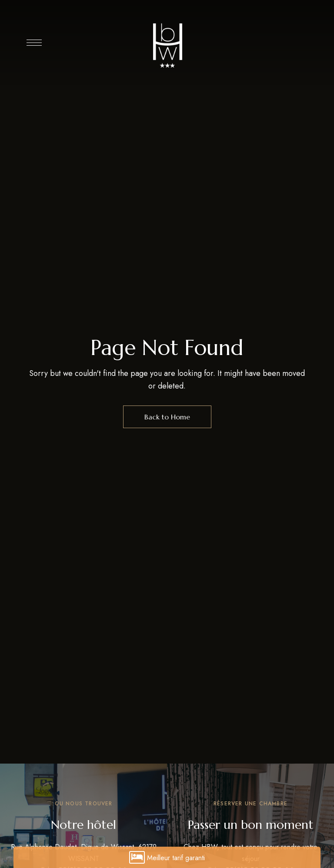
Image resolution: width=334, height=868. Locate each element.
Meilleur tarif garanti (167, 857)
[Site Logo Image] (167, 45)
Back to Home (167, 417)
